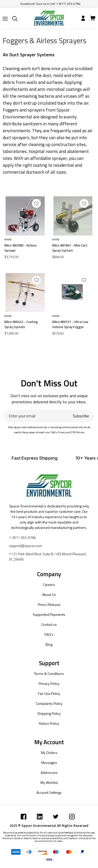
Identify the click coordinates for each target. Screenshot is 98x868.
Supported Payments (49, 614)
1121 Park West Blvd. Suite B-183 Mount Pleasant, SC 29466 (48, 557)
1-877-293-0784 (23, 537)
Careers (49, 585)
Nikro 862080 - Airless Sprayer (20, 248)
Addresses (49, 772)
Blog (49, 644)
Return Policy (49, 723)
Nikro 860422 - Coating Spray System (21, 324)
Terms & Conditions (49, 674)
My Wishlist (49, 782)
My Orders (49, 753)
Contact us (49, 624)
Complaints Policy (49, 703)
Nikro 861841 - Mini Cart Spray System (70, 248)
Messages (49, 763)
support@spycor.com (25, 546)
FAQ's (49, 634)
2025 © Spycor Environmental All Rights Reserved (49, 826)
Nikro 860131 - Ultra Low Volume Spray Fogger (70, 324)
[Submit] (5, 19)
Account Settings (49, 792)
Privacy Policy (49, 683)
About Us (49, 594)
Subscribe (81, 416)
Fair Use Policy (49, 693)
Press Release (49, 604)
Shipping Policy (49, 713)
